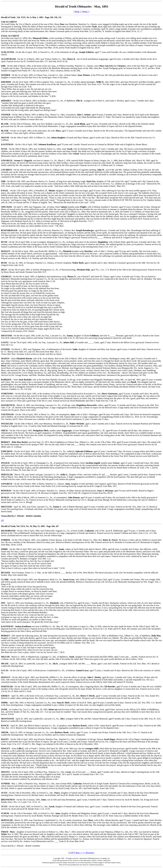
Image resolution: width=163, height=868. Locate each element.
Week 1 (78, 12)
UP (2, 520)
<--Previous (88, 853)
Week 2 (85, 12)
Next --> (79, 853)
